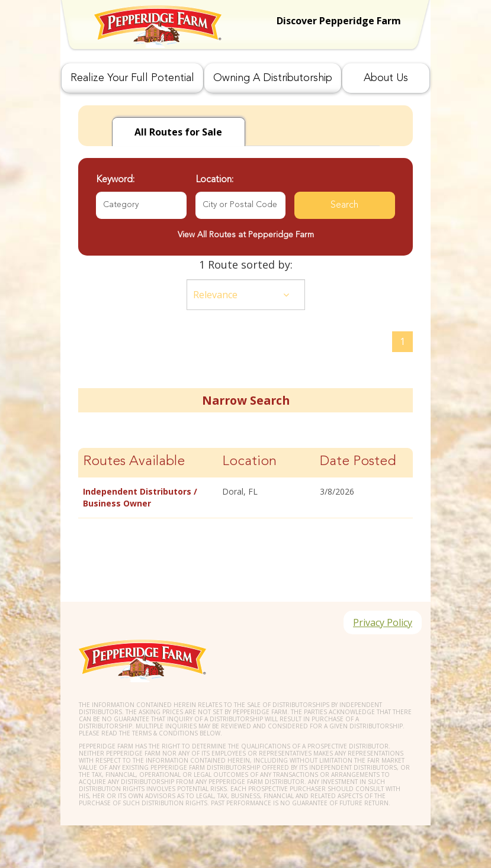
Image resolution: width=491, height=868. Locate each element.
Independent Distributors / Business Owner (140, 497)
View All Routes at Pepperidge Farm (246, 235)
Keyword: (115, 180)
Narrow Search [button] (246, 400)
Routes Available (134, 462)
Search (344, 205)
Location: (214, 180)
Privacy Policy (383, 622)
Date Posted (358, 462)
